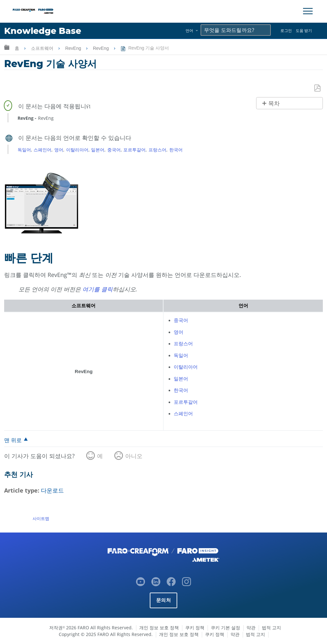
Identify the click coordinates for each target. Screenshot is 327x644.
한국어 (176, 150)
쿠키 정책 (195, 628)
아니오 (134, 456)
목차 (274, 103)
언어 (189, 31)
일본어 (98, 150)
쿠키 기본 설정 (225, 628)
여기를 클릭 (98, 289)
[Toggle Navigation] (308, 11)
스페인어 (42, 150)
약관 (251, 628)
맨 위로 (13, 440)
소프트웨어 (43, 48)
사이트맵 (41, 518)
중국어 (114, 150)
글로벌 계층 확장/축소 (7, 47)
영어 (59, 150)
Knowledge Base (43, 31)
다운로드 (52, 490)
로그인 (286, 31)
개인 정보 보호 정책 (159, 628)
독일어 (24, 150)
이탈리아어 (77, 150)
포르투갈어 (134, 150)
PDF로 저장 (318, 88)
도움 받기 (304, 31)
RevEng (74, 48)
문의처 (163, 600)
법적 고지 (271, 628)
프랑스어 (157, 150)
